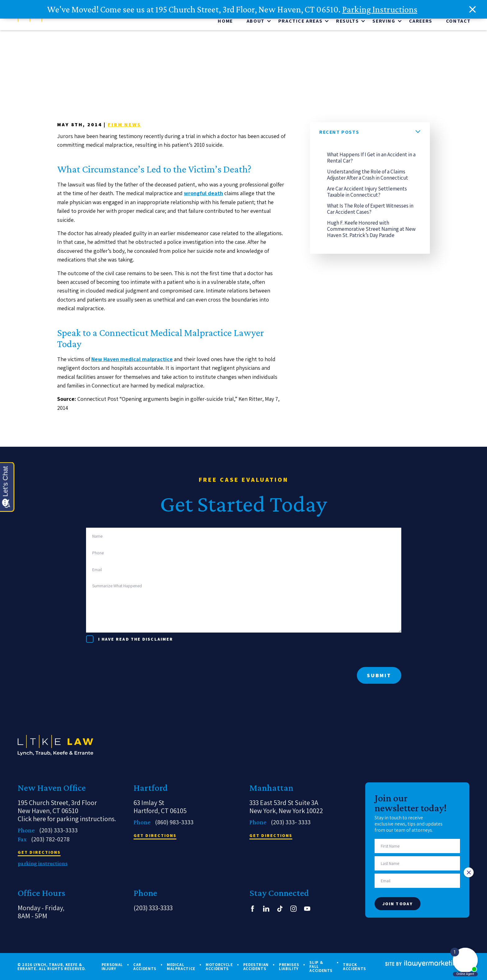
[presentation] (133, 655)
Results (347, 22)
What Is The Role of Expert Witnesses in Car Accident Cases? (370, 210)
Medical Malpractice (181, 967)
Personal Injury (112, 967)
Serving (384, 22)
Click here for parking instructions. (67, 819)
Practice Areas (300, 22)
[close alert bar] (473, 9)
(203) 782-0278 (50, 839)
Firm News (124, 125)
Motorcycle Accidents (219, 967)
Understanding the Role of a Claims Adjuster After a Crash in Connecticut (368, 176)
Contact (458, 22)
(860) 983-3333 (174, 822)
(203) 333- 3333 (291, 822)
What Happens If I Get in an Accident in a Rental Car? (371, 159)
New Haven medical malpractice (132, 360)
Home (225, 22)
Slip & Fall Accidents (321, 967)
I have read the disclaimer (136, 639)
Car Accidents (145, 967)
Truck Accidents (355, 967)
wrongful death (203, 194)
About (256, 22)
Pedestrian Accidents (256, 967)
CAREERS (421, 22)
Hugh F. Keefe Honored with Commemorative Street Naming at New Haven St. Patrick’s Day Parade (371, 230)
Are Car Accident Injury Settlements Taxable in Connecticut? (367, 193)
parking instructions (43, 863)
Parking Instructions (380, 9)
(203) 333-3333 (58, 830)
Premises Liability (289, 967)
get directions (39, 852)
